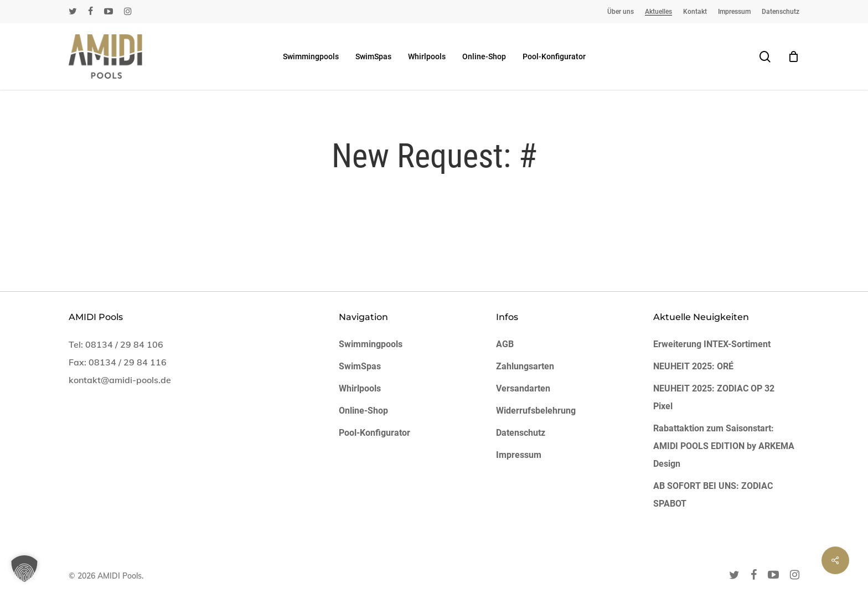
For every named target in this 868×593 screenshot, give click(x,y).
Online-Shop (363, 411)
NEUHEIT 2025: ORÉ (693, 366)
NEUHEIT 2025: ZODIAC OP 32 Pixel (714, 397)
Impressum (519, 455)
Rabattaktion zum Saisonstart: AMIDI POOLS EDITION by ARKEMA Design (724, 446)
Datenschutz (521, 433)
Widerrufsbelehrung (536, 411)
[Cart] (793, 56)
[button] (24, 569)
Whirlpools (360, 388)
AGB (505, 344)
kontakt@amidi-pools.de (120, 380)
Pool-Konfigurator (374, 433)
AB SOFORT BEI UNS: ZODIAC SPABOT (713, 495)
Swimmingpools (371, 344)
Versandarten (523, 388)
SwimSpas (360, 366)
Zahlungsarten (525, 366)
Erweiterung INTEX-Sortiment (712, 344)
